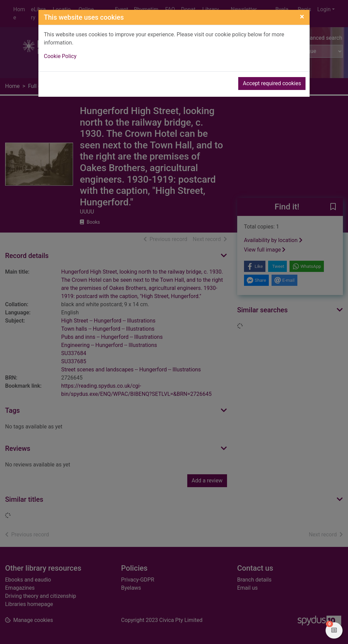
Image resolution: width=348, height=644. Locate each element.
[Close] (302, 17)
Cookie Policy (60, 56)
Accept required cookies (272, 83)
